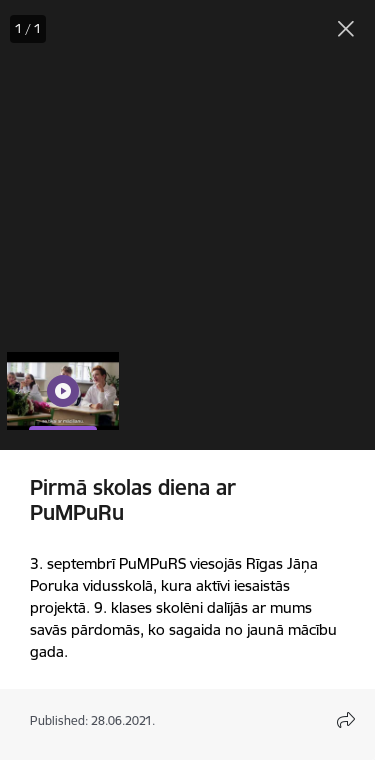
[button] (63, 391)
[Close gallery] (346, 29)
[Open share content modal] (346, 720)
